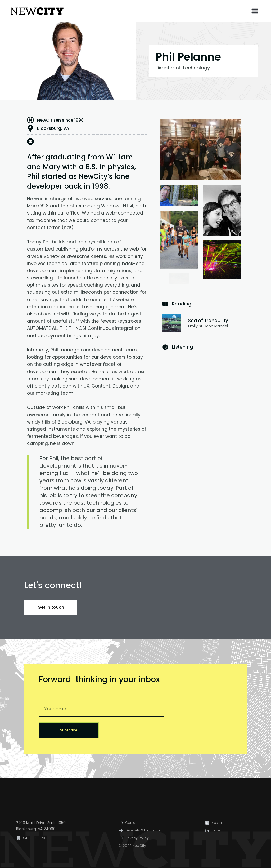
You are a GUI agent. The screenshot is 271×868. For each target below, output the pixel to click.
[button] (255, 11)
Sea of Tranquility (208, 321)
